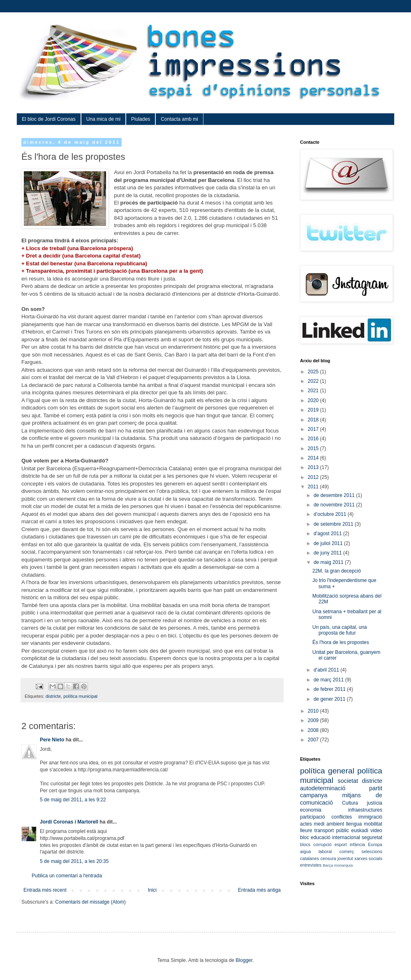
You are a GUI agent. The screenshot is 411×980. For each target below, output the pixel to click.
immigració (370, 817)
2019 (314, 410)
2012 (314, 477)
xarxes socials (368, 858)
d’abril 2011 (327, 670)
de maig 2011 (329, 562)
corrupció (322, 844)
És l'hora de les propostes (341, 642)
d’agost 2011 (328, 534)
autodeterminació (323, 788)
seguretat (372, 837)
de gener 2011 (330, 699)
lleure (306, 830)
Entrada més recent (45, 890)
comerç (347, 851)
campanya (314, 795)
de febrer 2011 (330, 689)
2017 (314, 429)
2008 (314, 730)
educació (321, 837)
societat (348, 781)
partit (376, 788)
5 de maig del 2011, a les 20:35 (74, 861)
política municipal (80, 696)
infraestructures (365, 810)
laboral (325, 851)
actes (306, 824)
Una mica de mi (103, 119)
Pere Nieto (52, 740)
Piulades (141, 119)
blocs (305, 844)
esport (341, 844)
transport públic (332, 830)
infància (357, 844)
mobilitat (373, 824)
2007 (314, 740)
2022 (314, 381)
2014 (314, 458)
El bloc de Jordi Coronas (49, 119)
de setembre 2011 (334, 524)
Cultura (350, 803)
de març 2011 (329, 680)
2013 (314, 467)
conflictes (342, 817)
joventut (345, 858)
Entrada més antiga (259, 890)
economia (311, 810)
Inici (152, 890)
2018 (314, 420)
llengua (354, 824)
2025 (314, 372)
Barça (328, 865)
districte (53, 696)
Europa (375, 844)
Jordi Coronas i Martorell (69, 822)
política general (327, 771)
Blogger (244, 960)
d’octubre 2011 (331, 514)
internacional (346, 837)
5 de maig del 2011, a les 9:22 (73, 800)
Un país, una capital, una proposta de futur (340, 630)
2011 (314, 487)
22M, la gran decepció (337, 571)
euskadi (359, 830)
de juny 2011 (328, 553)
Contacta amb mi (179, 119)
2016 (314, 439)
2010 (314, 711)
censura (328, 858)
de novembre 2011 (335, 505)
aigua (305, 851)
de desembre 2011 (335, 495)
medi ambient (329, 824)
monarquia (343, 865)
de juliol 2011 (329, 543)
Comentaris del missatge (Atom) (90, 902)
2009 (314, 720)
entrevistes (311, 865)
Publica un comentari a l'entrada (67, 876)
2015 (314, 449)
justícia (375, 803)
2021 (314, 391)
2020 (314, 400)
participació (313, 817)
